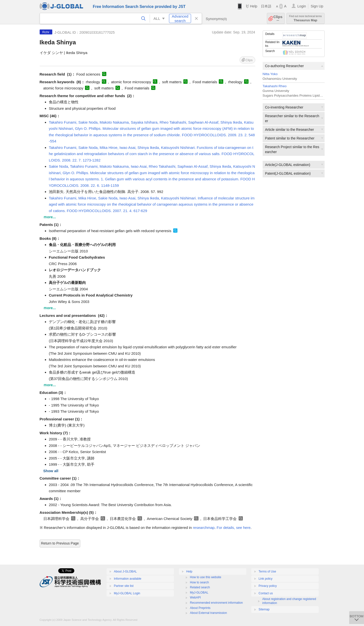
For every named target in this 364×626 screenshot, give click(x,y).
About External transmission (209, 613)
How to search (200, 582)
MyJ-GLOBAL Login (127, 593)
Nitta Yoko (270, 74)
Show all (51, 471)
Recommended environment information (216, 603)
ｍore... (50, 217)
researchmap (204, 528)
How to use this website (206, 577)
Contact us (266, 593)
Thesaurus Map (306, 18)
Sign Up (317, 6)
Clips (278, 18)
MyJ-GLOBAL (199, 593)
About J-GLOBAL (126, 572)
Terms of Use (267, 572)
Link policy (266, 579)
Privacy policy (268, 586)
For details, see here (234, 528)
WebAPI (196, 598)
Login (302, 6)
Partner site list (124, 586)
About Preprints (200, 608)
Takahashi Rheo (275, 86)
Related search (200, 587)
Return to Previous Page (60, 543)
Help (254, 6)
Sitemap (264, 609)
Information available (128, 579)
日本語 (266, 6)
